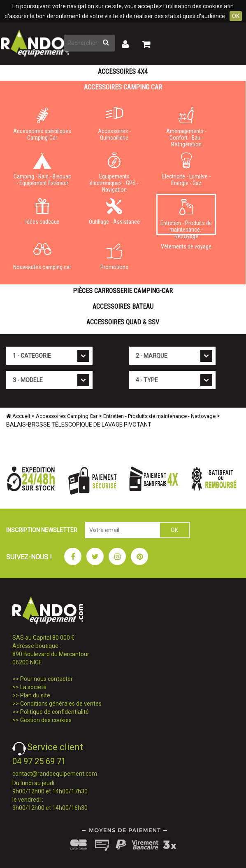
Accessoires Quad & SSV (123, 322)
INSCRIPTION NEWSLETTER (42, 530)
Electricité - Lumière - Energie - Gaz (186, 169)
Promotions (114, 257)
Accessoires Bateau (123, 306)
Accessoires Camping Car (123, 87)
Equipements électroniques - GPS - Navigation (114, 171)
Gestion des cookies (46, 720)
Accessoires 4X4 (123, 72)
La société (33, 687)
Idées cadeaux (42, 211)
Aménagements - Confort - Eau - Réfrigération (186, 126)
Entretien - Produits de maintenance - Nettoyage (186, 217)
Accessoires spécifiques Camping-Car (42, 124)
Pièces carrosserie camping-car (123, 291)
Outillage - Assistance (114, 211)
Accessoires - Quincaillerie (114, 124)
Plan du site (35, 695)
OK (236, 16)
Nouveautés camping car (42, 257)
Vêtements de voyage (186, 246)
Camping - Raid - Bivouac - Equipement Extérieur (42, 169)
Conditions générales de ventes (61, 704)
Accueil (18, 416)
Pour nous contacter (46, 679)
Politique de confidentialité (55, 712)
